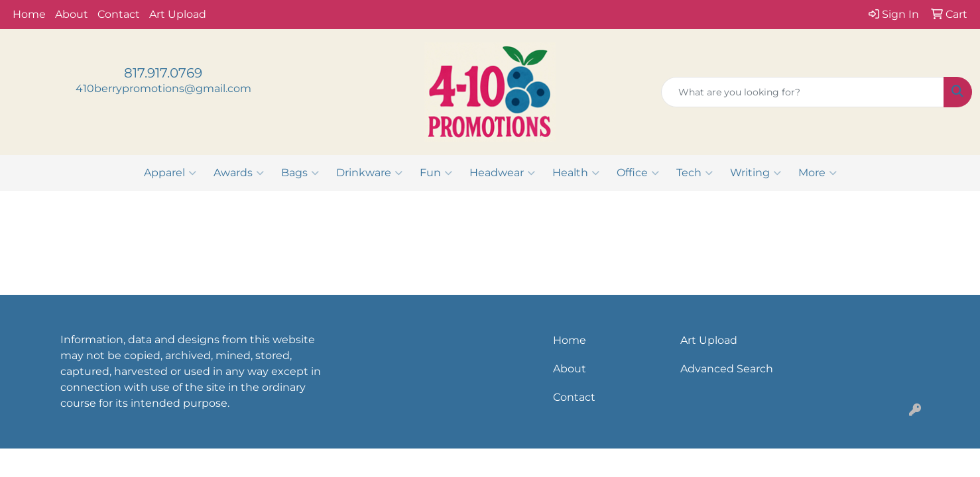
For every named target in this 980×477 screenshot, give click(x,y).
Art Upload (178, 14)
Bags (300, 173)
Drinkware (369, 173)
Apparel (170, 173)
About (72, 14)
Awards (239, 173)
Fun (436, 173)
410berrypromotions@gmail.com (163, 88)
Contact (119, 14)
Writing (756, 173)
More (818, 173)
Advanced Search (727, 369)
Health (576, 173)
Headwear (502, 173)
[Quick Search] (803, 92)
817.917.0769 (163, 73)
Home (29, 14)
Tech (695, 173)
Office (638, 173)
